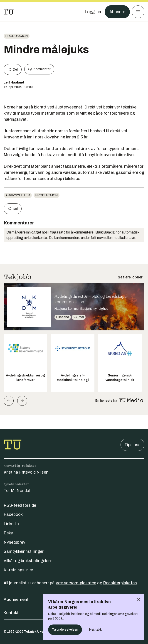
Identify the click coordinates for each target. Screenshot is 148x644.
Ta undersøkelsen (65, 630)
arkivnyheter (18, 195)
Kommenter (39, 69)
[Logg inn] (93, 12)
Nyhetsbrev (14, 542)
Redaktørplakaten (120, 583)
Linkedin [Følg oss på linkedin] (11, 524)
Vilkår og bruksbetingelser (28, 561)
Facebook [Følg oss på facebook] (13, 514)
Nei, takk (95, 630)
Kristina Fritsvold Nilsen (26, 472)
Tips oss (132, 445)
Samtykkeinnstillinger (24, 551)
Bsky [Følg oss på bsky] (8, 533)
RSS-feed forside (20, 505)
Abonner (117, 12)
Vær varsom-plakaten (76, 583)
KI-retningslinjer (18, 570)
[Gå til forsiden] (9, 12)
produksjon (17, 36)
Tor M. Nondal (17, 491)
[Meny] (138, 12)
